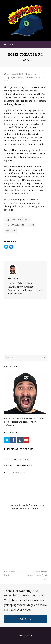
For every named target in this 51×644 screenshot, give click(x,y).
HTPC (31, 225)
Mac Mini (10, 231)
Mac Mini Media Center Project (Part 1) (37, 575)
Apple (10, 78)
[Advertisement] (23, 330)
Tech (6, 81)
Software (29, 78)
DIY (15, 78)
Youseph (32, 74)
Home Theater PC (15, 225)
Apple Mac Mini (13, 219)
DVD (27, 219)
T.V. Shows (39, 78)
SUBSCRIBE (26, 619)
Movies (21, 78)
